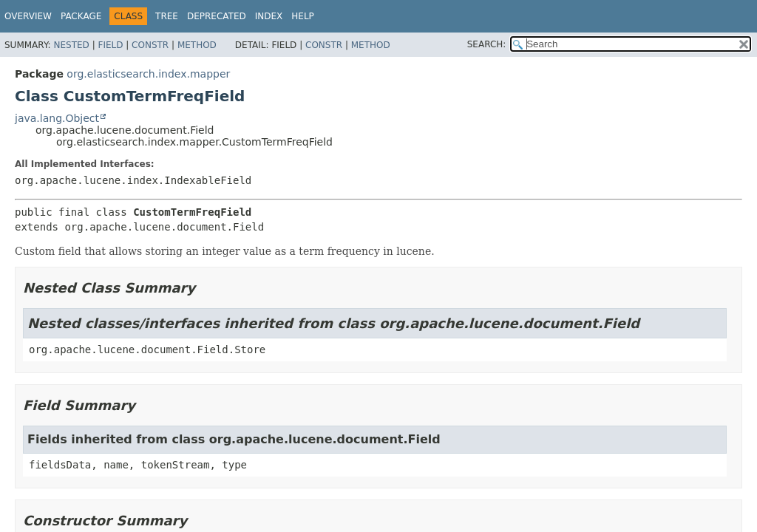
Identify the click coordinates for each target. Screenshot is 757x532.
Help (303, 16)
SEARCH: (487, 44)
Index (269, 16)
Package (81, 16)
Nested (71, 45)
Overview (28, 16)
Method (197, 45)
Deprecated (217, 16)
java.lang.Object (57, 118)
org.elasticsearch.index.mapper (148, 74)
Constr (150, 45)
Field (110, 45)
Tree (167, 16)
